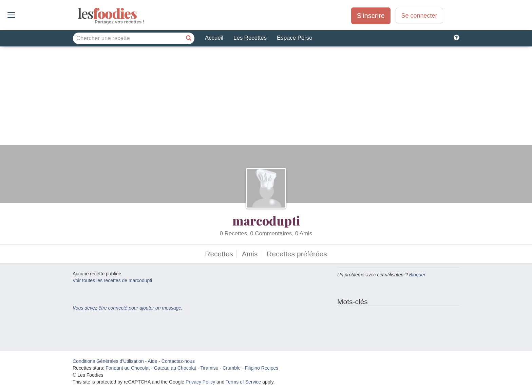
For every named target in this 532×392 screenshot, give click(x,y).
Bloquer (417, 275)
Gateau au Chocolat (175, 368)
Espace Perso (294, 38)
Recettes (219, 254)
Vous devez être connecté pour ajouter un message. (128, 308)
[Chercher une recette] (189, 38)
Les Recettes (250, 38)
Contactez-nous (178, 361)
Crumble (232, 368)
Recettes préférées (297, 254)
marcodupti (266, 220)
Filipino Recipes (261, 368)
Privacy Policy (200, 382)
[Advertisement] (266, 97)
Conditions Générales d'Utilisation (108, 361)
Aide (152, 361)
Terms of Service (243, 382)
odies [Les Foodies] (79, 14)
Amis (250, 254)
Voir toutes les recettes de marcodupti (112, 280)
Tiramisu (209, 368)
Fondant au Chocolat (128, 368)
